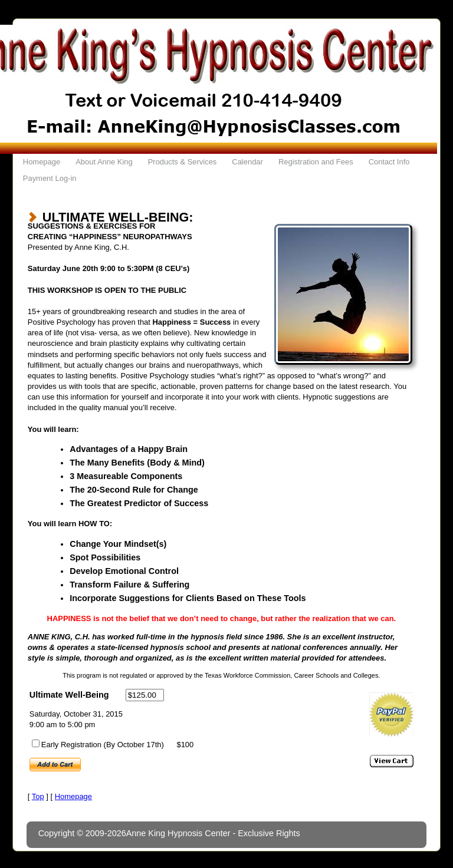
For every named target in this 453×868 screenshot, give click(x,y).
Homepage (42, 162)
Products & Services (183, 162)
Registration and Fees (316, 162)
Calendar (247, 162)
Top (38, 796)
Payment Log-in (50, 178)
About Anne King (104, 162)
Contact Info (389, 162)
